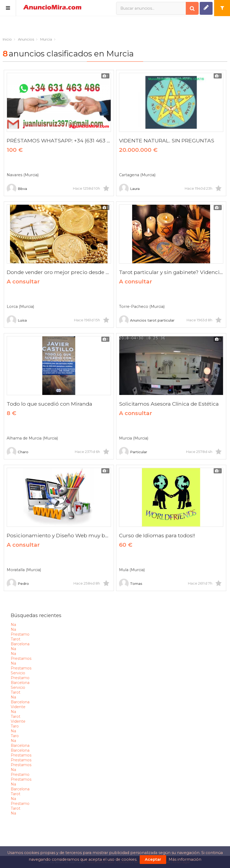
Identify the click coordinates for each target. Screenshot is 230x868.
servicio (18, 673)
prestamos (21, 658)
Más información (185, 859)
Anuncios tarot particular (147, 320)
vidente (18, 707)
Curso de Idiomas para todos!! (157, 535)
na (13, 625)
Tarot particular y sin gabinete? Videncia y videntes (171, 272)
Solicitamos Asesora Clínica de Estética (169, 404)
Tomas (131, 584)
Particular (133, 452)
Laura (129, 189)
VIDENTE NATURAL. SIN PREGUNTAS (167, 141)
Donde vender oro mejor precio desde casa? (59, 272)
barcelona (20, 644)
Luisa (17, 320)
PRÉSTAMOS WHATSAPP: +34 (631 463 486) (59, 141)
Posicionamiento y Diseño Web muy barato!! (59, 535)
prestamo (20, 634)
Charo (18, 452)
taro (15, 726)
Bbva (17, 189)
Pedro (18, 584)
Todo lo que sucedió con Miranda (49, 404)
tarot (16, 639)
